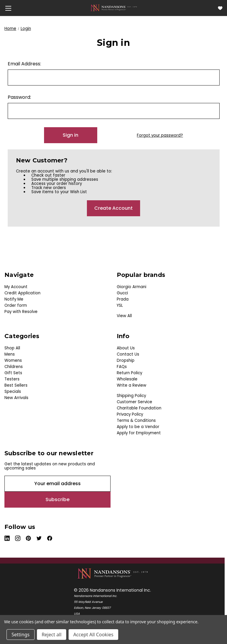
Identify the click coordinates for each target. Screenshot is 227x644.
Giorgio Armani (132, 287)
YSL (120, 305)
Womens (13, 360)
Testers (12, 379)
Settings (21, 635)
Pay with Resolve (21, 312)
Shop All (12, 348)
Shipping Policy (131, 396)
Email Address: (24, 64)
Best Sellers (16, 385)
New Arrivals (16, 398)
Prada (123, 299)
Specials (13, 392)
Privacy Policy (130, 414)
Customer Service (134, 402)
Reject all (52, 635)
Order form (16, 305)
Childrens (14, 367)
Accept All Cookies (93, 635)
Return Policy (129, 373)
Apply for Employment (139, 433)
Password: (19, 97)
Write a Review (132, 385)
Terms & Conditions (136, 421)
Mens (10, 354)
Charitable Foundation (139, 408)
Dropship (126, 360)
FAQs (122, 367)
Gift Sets (13, 373)
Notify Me (14, 299)
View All (124, 316)
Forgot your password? (160, 135)
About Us (126, 348)
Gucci (122, 293)
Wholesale (127, 379)
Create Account (113, 208)
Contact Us (128, 354)
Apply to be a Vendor (138, 427)
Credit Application (22, 293)
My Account (16, 287)
